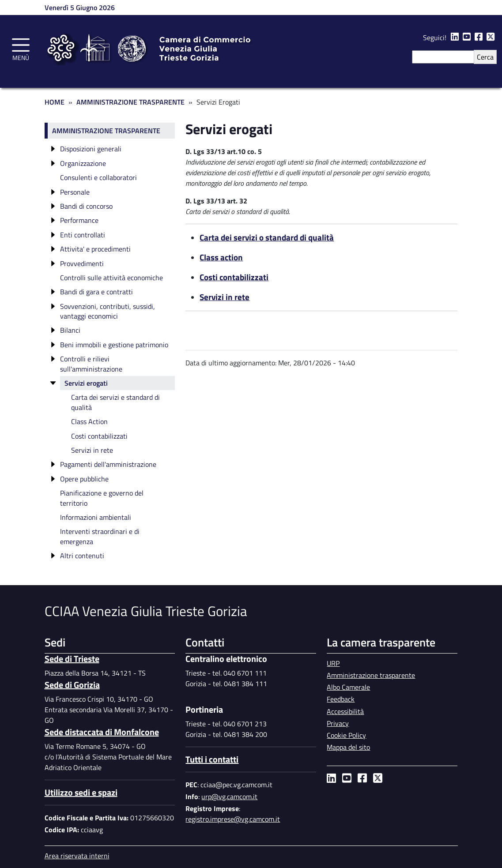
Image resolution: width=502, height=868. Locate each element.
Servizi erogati (86, 383)
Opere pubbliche (84, 479)
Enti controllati (83, 235)
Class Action (89, 421)
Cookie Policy (346, 735)
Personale (75, 192)
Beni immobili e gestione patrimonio (114, 345)
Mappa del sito (348, 747)
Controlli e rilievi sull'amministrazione (91, 364)
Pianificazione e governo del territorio (102, 498)
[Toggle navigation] (21, 48)
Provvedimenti (82, 263)
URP (333, 663)
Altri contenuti (82, 556)
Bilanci (70, 330)
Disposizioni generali (91, 149)
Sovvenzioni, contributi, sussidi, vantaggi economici (108, 311)
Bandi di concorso (86, 206)
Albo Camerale (348, 687)
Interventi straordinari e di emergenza (100, 536)
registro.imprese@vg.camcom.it (233, 819)
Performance (79, 220)
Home (55, 102)
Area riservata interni (77, 856)
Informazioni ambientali (96, 517)
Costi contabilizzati (99, 436)
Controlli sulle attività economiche (111, 278)
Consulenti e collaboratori (98, 177)
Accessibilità (345, 711)
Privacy (338, 723)
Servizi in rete (92, 450)
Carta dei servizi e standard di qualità (115, 402)
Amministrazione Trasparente (130, 102)
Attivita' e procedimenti (95, 249)
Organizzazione (83, 163)
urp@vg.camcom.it (229, 797)
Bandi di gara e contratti (96, 292)
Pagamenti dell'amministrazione (108, 464)
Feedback (341, 699)
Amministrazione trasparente (106, 131)
